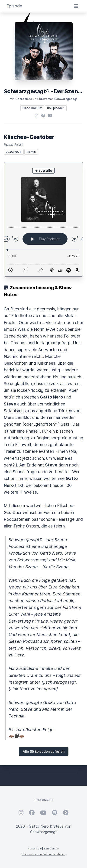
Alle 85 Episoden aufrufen (44, 751)
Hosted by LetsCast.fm (43, 849)
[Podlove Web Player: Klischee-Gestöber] (43, 219)
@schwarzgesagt (59, 682)
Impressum (44, 800)
